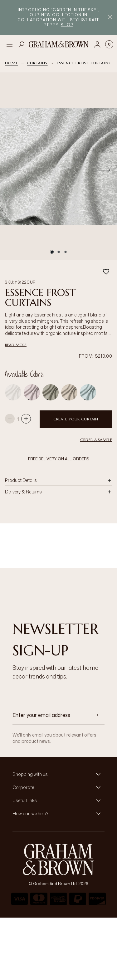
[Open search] (22, 44)
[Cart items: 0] (109, 44)
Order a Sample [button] (96, 440)
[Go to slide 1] (52, 252)
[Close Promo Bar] (110, 18)
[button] (58, 480)
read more (16, 345)
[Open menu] (9, 44)
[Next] (103, 170)
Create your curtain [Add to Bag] (76, 419)
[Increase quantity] (26, 419)
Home (12, 63)
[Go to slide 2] (59, 252)
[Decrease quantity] (10, 419)
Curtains (37, 63)
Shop (67, 25)
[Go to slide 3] (66, 252)
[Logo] (59, 44)
